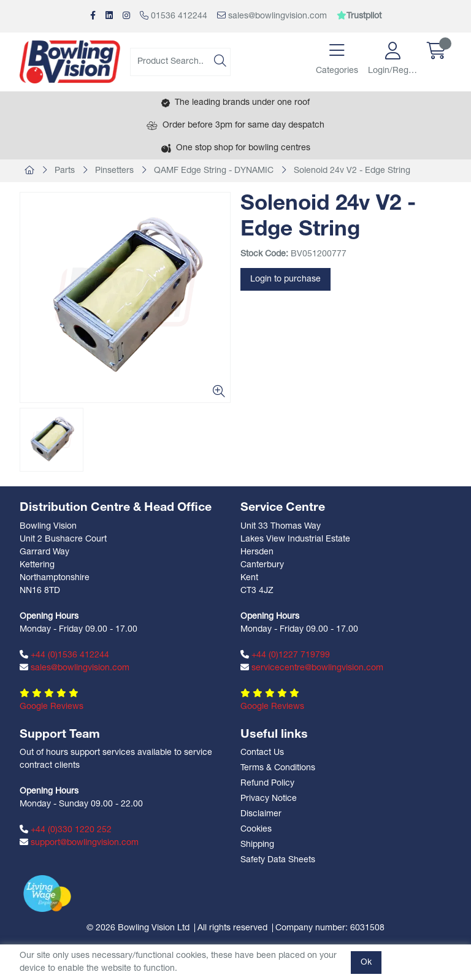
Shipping (257, 845)
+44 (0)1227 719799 (285, 655)
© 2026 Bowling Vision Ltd (138, 928)
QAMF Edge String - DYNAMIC (214, 171)
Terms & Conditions (278, 768)
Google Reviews (52, 707)
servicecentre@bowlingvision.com (312, 668)
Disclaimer (261, 814)
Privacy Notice (269, 799)
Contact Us (262, 753)
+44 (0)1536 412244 (64, 655)
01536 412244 (174, 16)
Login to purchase (285, 279)
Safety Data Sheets (278, 860)
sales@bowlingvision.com (272, 16)
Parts (65, 171)
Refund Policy (267, 783)
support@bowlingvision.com (79, 843)
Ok (366, 963)
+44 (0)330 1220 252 (66, 830)
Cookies (256, 829)
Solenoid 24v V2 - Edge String (352, 171)
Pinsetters (114, 171)
